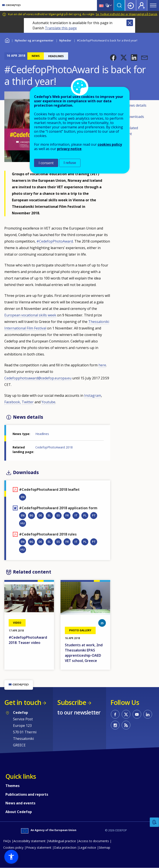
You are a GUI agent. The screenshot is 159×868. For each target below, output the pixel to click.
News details (136, 105)
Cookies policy (13, 847)
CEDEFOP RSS (126, 725)
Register (142, 5)
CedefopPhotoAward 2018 (54, 447)
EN (23, 497)
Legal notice (88, 847)
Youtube (48, 402)
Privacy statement (39, 847)
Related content (129, 131)
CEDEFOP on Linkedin (148, 714)
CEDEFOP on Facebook (115, 714)
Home (7, 40)
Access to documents (94, 841)
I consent (46, 163)
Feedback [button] (154, 822)
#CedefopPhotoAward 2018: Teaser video (28, 640)
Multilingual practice (62, 841)
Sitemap (104, 847)
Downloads (135, 117)
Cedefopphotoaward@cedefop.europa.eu (38, 378)
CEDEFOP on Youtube (137, 714)
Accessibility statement (30, 841)
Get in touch (23, 702)
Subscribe (72, 702)
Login (131, 5)
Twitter (28, 402)
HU (23, 523)
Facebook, (13, 402)
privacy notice (69, 149)
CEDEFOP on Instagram (115, 725)
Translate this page (61, 28)
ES (58, 515)
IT (76, 515)
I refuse (70, 163)
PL (85, 515)
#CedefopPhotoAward (55, 241)
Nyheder (65, 40)
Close (130, 23)
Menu (153, 5)
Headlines (42, 434)
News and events (20, 803)
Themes (12, 786)
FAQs (7, 841)
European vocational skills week (30, 315)
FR (67, 515)
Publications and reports (27, 794)
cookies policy (110, 144)
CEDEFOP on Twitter (126, 714)
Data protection (65, 847)
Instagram (93, 395)
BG (31, 515)
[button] (113, 58)
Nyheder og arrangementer (34, 40)
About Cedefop (19, 812)
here (102, 365)
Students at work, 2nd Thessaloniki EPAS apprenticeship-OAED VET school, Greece (84, 653)
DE (40, 515)
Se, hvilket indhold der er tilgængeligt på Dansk (126, 14)
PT (94, 515)
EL (49, 515)
